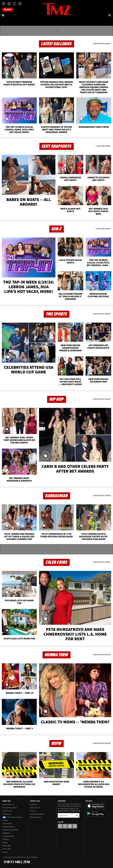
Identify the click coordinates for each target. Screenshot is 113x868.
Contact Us (34, 805)
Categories (6, 833)
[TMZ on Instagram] (20, 4)
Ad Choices (7, 814)
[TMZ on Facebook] (4, 4)
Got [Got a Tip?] (8, 10)
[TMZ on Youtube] (15, 4)
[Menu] (3, 15)
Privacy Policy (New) (10, 808)
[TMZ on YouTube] (70, 826)
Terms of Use (7, 811)
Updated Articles (8, 827)
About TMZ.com (8, 805)
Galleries (6, 839)
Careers (33, 811)
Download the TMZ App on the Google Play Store (96, 814)
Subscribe (77, 815)
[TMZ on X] (9, 4)
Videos (5, 852)
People (5, 843)
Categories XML (8, 836)
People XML (7, 846)
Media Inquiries (36, 817)
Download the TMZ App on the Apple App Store (96, 806)
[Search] (110, 15)
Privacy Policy (63, 811)
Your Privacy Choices (13, 817)
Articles (5, 820)
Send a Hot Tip (35, 808)
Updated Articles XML (10, 830)
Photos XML (7, 849)
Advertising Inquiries (37, 814)
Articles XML (7, 824)
